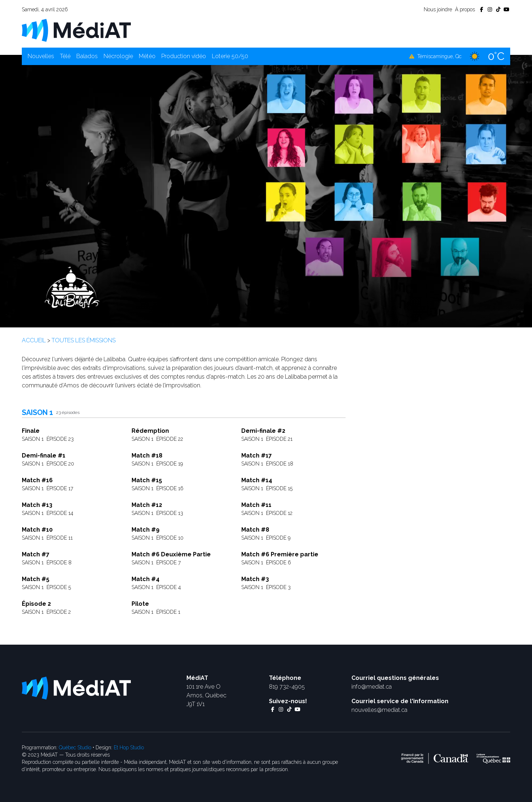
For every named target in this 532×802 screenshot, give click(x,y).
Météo (147, 56)
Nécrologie (118, 56)
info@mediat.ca (372, 687)
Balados (87, 56)
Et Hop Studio (129, 747)
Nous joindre (438, 9)
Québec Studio (75, 747)
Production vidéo (184, 56)
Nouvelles (41, 56)
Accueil (34, 340)
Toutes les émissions (84, 340)
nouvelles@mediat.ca (379, 710)
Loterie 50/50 (230, 56)
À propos (465, 9)
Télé (65, 56)
